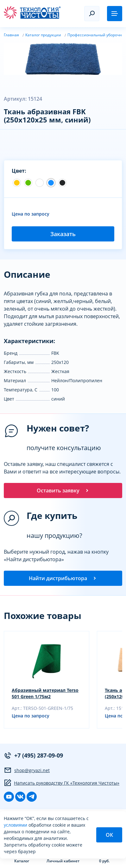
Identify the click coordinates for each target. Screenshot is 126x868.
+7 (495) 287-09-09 (33, 755)
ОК (109, 835)
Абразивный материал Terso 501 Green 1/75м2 (45, 693)
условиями (16, 825)
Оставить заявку (63, 490)
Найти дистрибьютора (63, 578)
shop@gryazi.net (27, 770)
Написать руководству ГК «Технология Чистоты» (62, 783)
